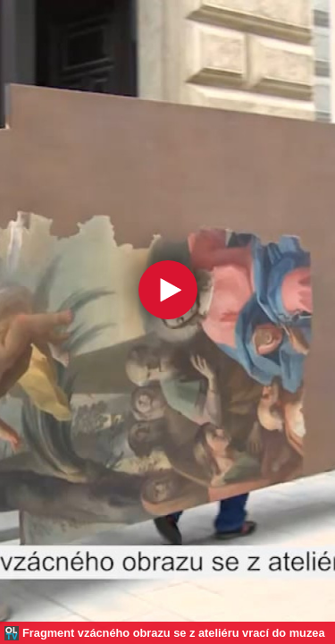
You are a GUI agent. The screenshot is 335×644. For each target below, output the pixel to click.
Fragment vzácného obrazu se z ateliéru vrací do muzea (174, 633)
